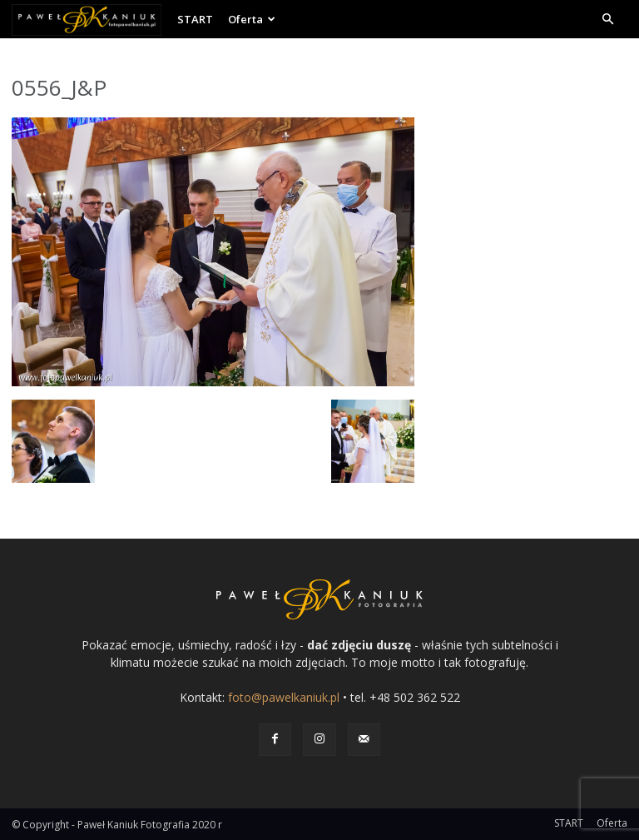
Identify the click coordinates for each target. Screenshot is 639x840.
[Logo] (91, 19)
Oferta (252, 19)
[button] (607, 20)
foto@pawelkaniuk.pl (284, 697)
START (195, 19)
